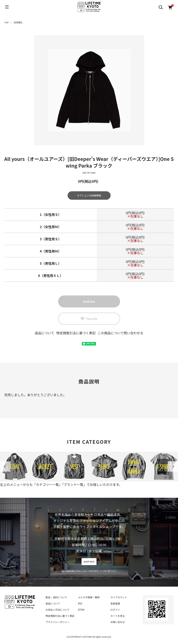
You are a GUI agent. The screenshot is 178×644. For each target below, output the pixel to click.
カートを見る (118, 616)
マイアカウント (119, 597)
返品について (44, 333)
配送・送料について (56, 597)
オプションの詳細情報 (89, 195)
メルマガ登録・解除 (89, 597)
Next (173, 466)
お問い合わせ (118, 622)
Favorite (89, 319)
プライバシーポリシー (58, 622)
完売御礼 (18, 22)
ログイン (115, 610)
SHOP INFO (89, 562)
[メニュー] (7, 7)
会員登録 (115, 603)
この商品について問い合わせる (120, 333)
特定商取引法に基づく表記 (76, 333)
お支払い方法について (58, 610)
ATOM (81, 610)
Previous (5, 466)
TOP (6, 22)
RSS (80, 603)
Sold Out (89, 301)
